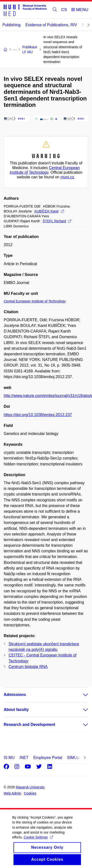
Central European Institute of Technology (35, 301)
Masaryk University (30, 787)
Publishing (12, 25)
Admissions (15, 695)
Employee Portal (48, 758)
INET (24, 758)
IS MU (9, 758)
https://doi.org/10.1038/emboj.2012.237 (38, 415)
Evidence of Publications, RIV (51, 25)
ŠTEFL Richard (57, 221)
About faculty (16, 710)
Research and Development (29, 725)
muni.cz (67, 177)
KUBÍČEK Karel (49, 211)
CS (64, 10)
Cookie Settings (38, 842)
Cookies (30, 793)
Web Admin (12, 793)
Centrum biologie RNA (28, 667)
